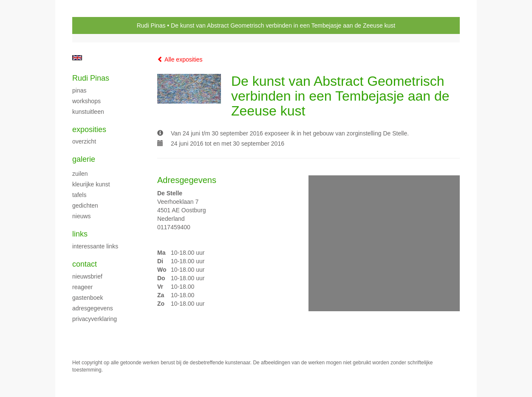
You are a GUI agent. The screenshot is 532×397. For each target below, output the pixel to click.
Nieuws (82, 216)
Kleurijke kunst (91, 184)
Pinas (79, 90)
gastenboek (88, 298)
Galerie (84, 159)
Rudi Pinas (151, 25)
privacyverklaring (95, 319)
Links (80, 234)
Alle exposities (180, 59)
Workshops (86, 101)
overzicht (84, 141)
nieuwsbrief (87, 276)
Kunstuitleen (88, 112)
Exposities (89, 130)
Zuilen (80, 174)
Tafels (79, 195)
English (77, 58)
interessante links (95, 246)
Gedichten (85, 206)
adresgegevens (93, 308)
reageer (82, 287)
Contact (85, 264)
